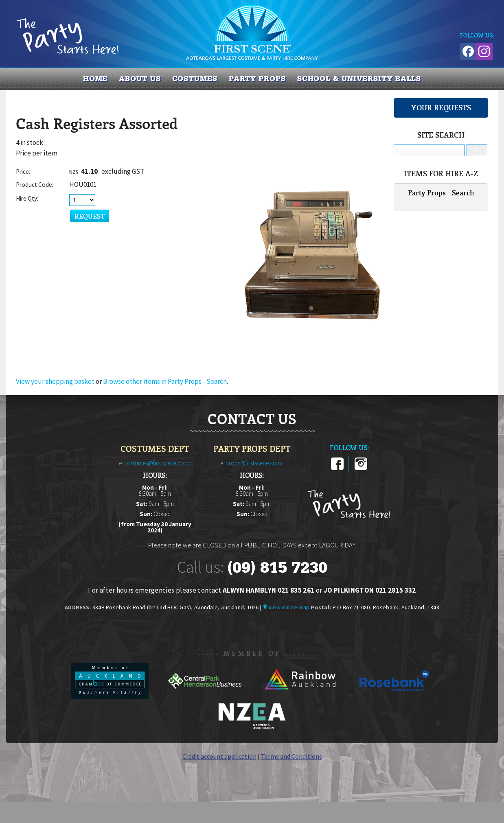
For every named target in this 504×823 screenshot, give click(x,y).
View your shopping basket (55, 381)
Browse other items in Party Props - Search (165, 381)
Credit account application (219, 756)
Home (95, 79)
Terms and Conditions (291, 756)
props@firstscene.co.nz (255, 463)
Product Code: (35, 185)
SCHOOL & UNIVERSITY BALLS (359, 79)
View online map (289, 607)
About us (140, 79)
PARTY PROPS (257, 79)
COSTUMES (195, 79)
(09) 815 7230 (277, 567)
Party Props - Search (441, 193)
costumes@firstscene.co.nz (158, 463)
